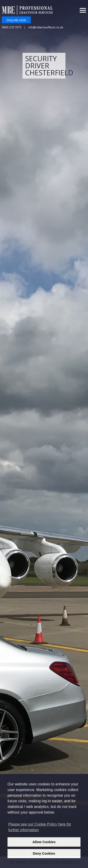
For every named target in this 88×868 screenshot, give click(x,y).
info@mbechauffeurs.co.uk (46, 27)
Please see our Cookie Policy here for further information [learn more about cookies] (40, 827)
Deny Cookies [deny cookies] (44, 853)
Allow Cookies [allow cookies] (44, 842)
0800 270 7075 (12, 27)
